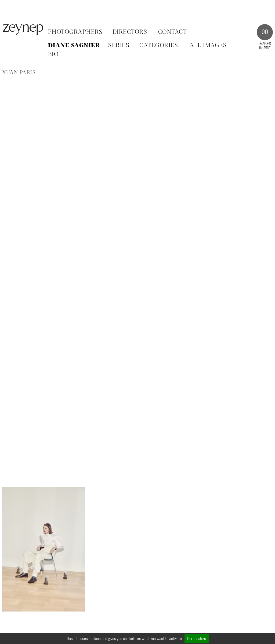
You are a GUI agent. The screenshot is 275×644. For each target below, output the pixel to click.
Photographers (75, 32)
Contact (173, 32)
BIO (53, 54)
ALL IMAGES (208, 46)
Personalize (197, 639)
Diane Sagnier (74, 46)
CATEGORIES (159, 46)
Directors (130, 32)
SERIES (119, 46)
